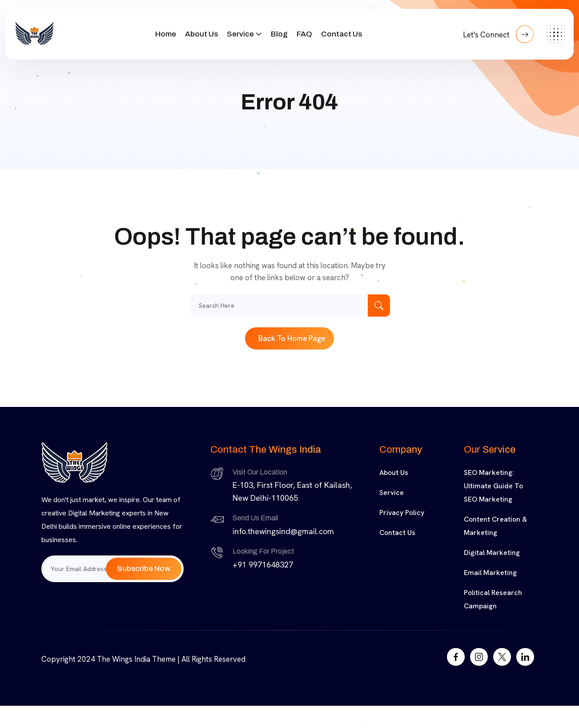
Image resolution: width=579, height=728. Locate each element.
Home (166, 34)
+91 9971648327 (263, 565)
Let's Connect (498, 34)
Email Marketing (490, 573)
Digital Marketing (492, 553)
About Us (201, 34)
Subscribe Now (144, 569)
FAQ (304, 34)
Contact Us (342, 34)
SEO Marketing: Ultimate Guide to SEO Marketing (493, 486)
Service (240, 34)
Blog (279, 34)
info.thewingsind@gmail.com (283, 531)
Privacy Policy (402, 513)
